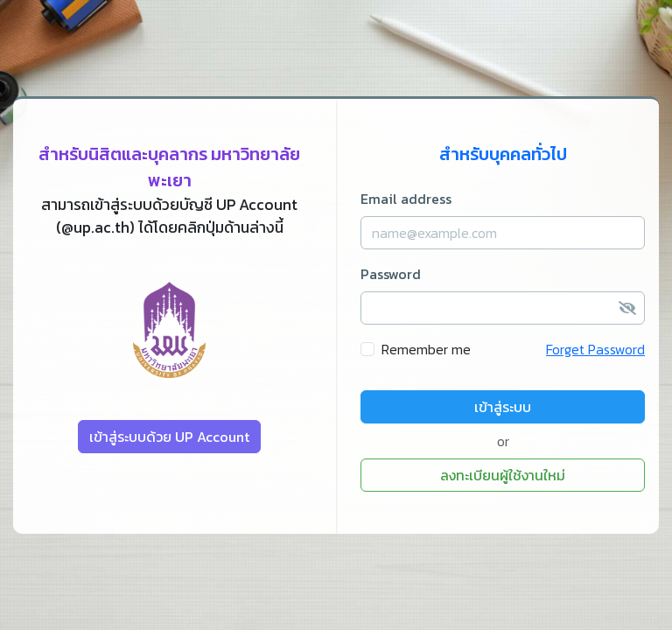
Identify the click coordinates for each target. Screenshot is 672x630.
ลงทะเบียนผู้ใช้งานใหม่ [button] (503, 475)
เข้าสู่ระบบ (503, 407)
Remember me (426, 349)
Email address (406, 199)
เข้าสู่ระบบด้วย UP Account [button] (169, 437)
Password (391, 274)
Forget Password (595, 349)
